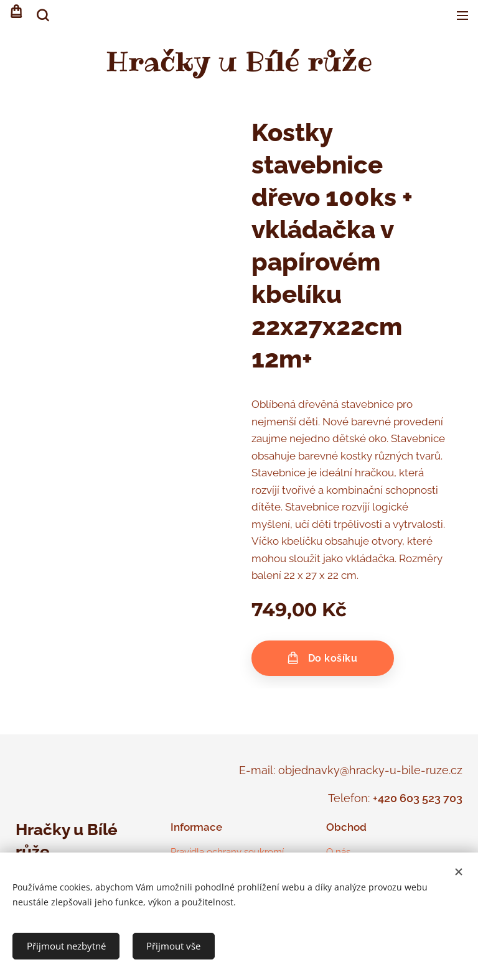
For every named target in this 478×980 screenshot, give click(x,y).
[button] (42, 16)
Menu (462, 16)
